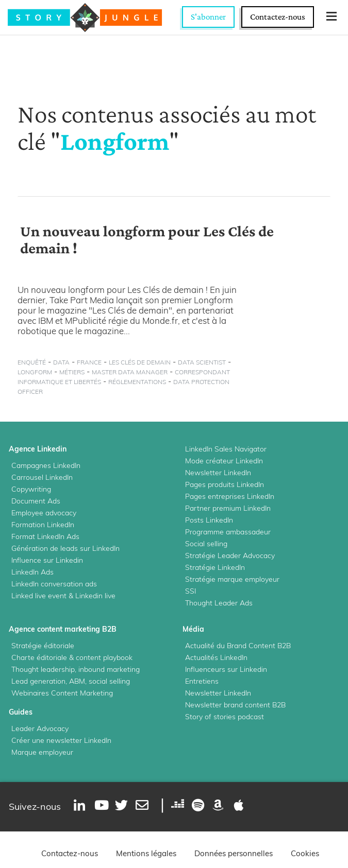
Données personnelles (234, 853)
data (61, 362)
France (89, 362)
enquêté (32, 362)
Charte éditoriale (39, 657)
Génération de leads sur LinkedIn (65, 548)
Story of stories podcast (225, 717)
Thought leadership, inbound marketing (76, 669)
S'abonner (208, 17)
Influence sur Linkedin (47, 560)
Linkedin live (95, 596)
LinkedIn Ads (32, 572)
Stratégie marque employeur (232, 579)
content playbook (104, 657)
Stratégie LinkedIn (215, 567)
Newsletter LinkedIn (218, 473)
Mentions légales (146, 853)
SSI (190, 591)
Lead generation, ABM (48, 681)
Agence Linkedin (38, 449)
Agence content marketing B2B (63, 629)
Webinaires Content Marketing (62, 693)
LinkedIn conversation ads (54, 584)
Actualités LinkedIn (216, 657)
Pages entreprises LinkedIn (230, 496)
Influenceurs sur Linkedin (226, 669)
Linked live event (39, 596)
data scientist (202, 362)
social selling (109, 681)
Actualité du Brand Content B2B (238, 646)
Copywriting (31, 489)
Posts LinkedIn (209, 520)
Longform (35, 372)
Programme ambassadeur (228, 532)
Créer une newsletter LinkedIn (61, 740)
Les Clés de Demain (140, 362)
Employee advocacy (44, 513)
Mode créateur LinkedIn (224, 461)
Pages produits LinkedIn (225, 484)
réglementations (137, 382)
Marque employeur (42, 752)
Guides (21, 712)
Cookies (305, 853)
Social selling (206, 544)
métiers (72, 372)
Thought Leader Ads (219, 603)
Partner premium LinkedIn (228, 508)
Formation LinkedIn (43, 525)
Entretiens (202, 681)
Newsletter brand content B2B (235, 705)
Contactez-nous (278, 17)
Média (193, 629)
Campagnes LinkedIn (46, 465)
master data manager (130, 372)
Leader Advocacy (40, 728)
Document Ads (36, 501)
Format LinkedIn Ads (45, 536)
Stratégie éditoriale (43, 646)
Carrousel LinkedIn (42, 477)
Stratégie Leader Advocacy (230, 555)
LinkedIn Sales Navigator (226, 449)
